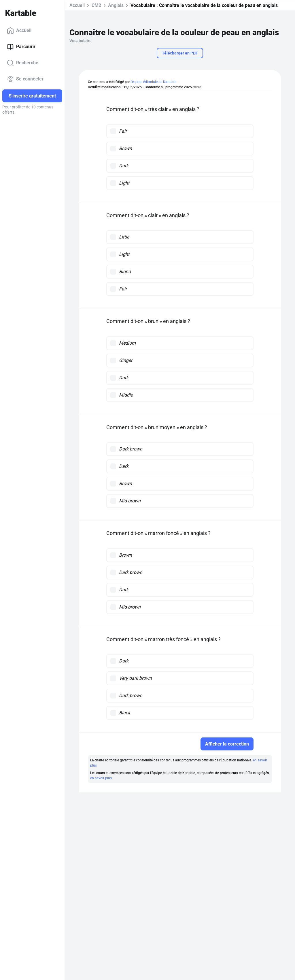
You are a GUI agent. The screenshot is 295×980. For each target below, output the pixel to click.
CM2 (96, 5)
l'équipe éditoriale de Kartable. (154, 82)
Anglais (116, 5)
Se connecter (25, 79)
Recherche (23, 63)
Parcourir (21, 47)
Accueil (19, 31)
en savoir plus (101, 778)
